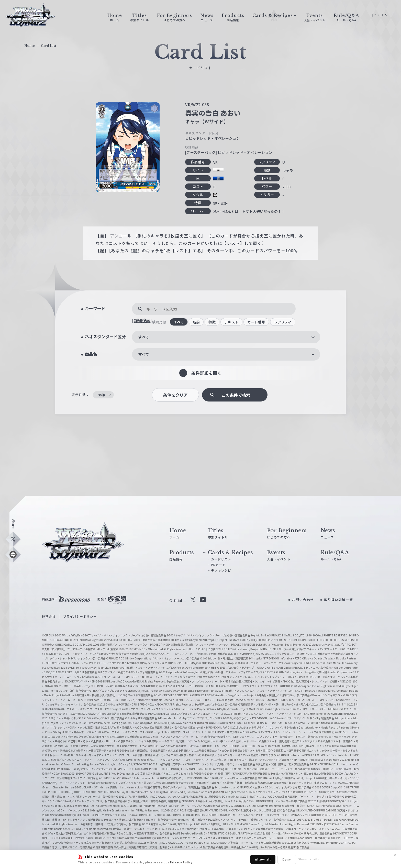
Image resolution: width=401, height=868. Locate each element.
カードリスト (221, 559)
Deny (287, 859)
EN (385, 15)
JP (374, 15)
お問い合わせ (303, 600)
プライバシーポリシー (80, 616)
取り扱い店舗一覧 (338, 600)
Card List (49, 46)
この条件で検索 (236, 395)
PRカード (218, 565)
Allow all (263, 859)
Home (30, 46)
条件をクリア (175, 395)
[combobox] (226, 337)
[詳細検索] (142, 320)
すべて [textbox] (144, 337)
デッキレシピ (221, 570)
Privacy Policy (181, 862)
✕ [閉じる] (395, 855)
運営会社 (49, 616)
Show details (309, 859)
